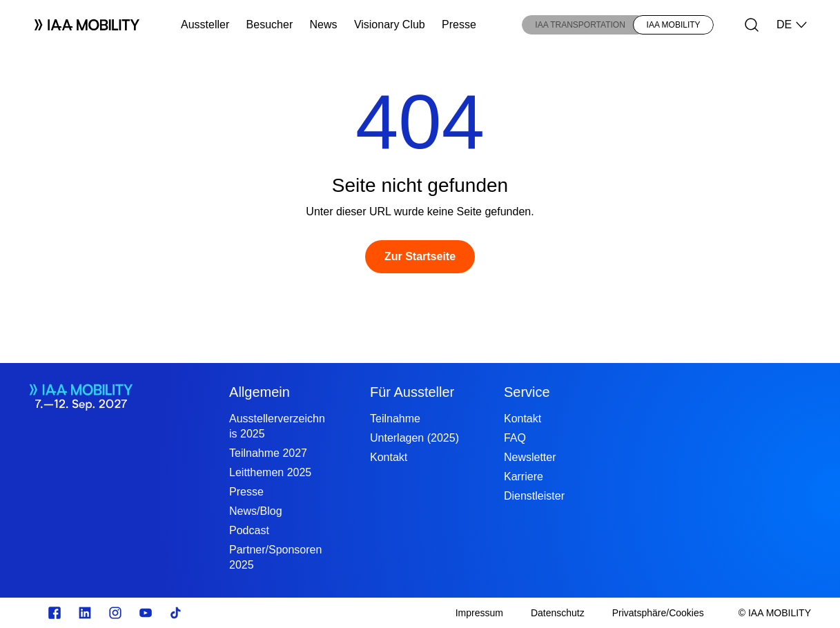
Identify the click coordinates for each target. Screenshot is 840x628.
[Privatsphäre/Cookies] (658, 613)
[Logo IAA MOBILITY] (81, 25)
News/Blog (255, 511)
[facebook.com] (55, 613)
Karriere (524, 477)
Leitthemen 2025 (270, 472)
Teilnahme (395, 419)
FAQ (515, 438)
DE (792, 25)
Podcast (249, 530)
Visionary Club (390, 24)
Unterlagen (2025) (414, 438)
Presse (459, 24)
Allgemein (260, 392)
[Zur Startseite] (420, 257)
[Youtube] (146, 613)
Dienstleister (534, 496)
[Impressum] (479, 613)
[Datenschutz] (558, 613)
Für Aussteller (412, 392)
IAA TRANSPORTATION (580, 25)
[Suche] (752, 25)
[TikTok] (176, 613)
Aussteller (205, 24)
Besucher (270, 24)
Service (527, 392)
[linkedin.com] (85, 613)
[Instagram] (115, 613)
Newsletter (530, 457)
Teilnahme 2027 (268, 453)
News (324, 24)
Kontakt (389, 457)
